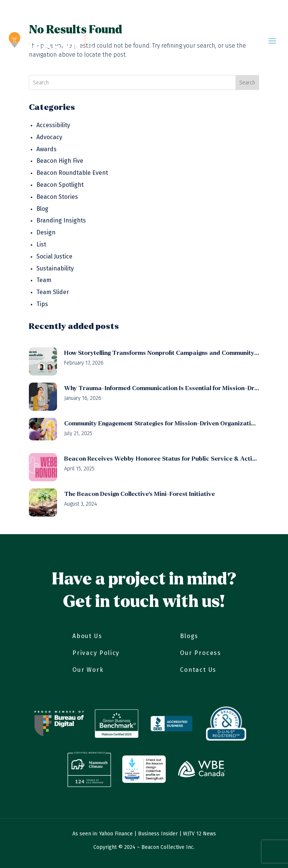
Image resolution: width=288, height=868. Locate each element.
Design (46, 232)
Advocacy (49, 137)
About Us (87, 636)
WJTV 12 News (199, 834)
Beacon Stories (57, 197)
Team (44, 280)
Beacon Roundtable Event (72, 173)
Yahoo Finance (116, 834)
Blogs (189, 636)
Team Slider (53, 292)
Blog (42, 209)
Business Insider (158, 834)
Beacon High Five (60, 161)
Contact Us (198, 670)
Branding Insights (61, 220)
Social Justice (54, 256)
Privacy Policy (96, 653)
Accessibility (53, 125)
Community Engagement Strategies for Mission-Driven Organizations (162, 423)
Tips (42, 304)
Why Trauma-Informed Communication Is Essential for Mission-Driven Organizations (162, 388)
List (41, 244)
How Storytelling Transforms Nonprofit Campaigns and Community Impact (162, 353)
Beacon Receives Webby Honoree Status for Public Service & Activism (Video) (162, 459)
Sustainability (55, 268)
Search (247, 83)
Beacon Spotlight (60, 185)
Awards (46, 149)
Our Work (88, 670)
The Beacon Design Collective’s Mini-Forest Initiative (139, 494)
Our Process (201, 653)
